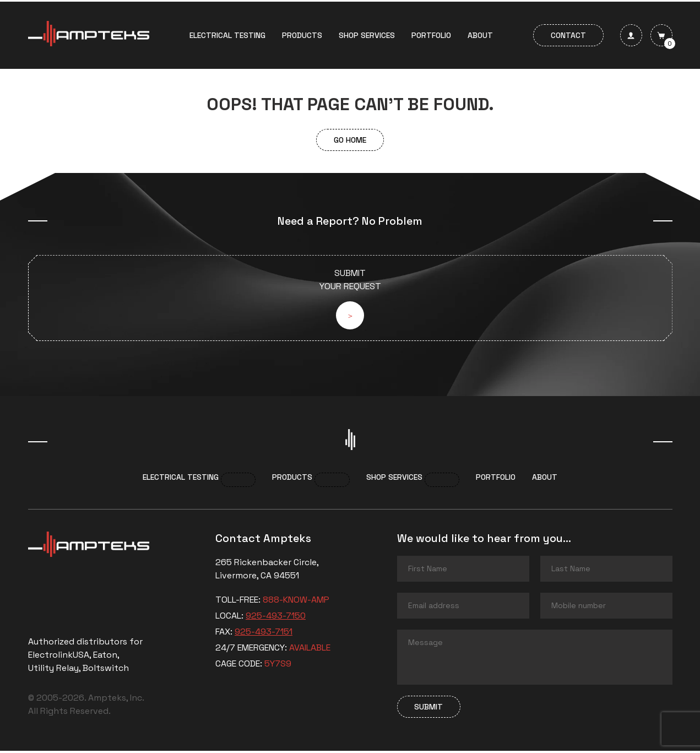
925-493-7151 (264, 634)
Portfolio (431, 35)
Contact (568, 35)
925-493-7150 (276, 618)
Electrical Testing (227, 35)
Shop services (367, 35)
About (480, 35)
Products (302, 35)
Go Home (350, 140)
